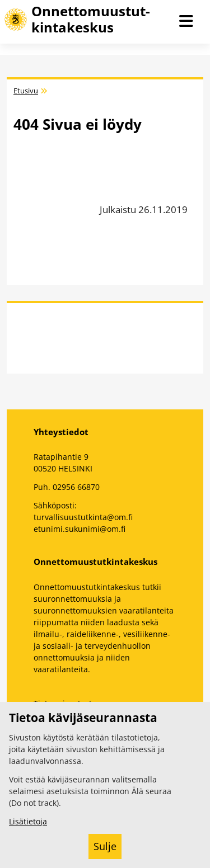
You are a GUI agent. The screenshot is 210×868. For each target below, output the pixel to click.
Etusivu (26, 91)
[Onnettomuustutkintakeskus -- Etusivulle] (88, 19)
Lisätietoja (28, 821)
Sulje (105, 846)
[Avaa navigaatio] (186, 22)
